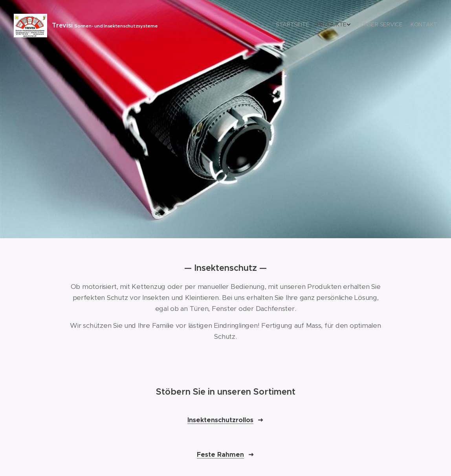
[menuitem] (409, 26)
